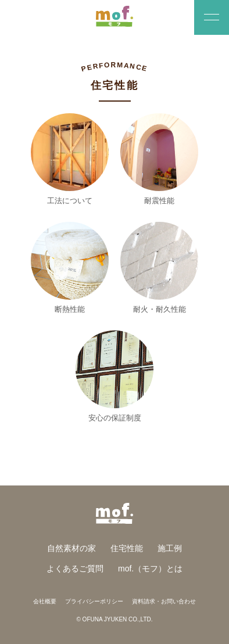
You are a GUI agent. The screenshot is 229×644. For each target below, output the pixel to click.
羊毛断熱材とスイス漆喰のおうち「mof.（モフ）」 (115, 16)
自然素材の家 (71, 548)
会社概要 (45, 601)
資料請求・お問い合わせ (164, 601)
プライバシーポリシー (94, 601)
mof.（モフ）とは (150, 569)
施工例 (170, 548)
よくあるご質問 (75, 569)
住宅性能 (127, 548)
